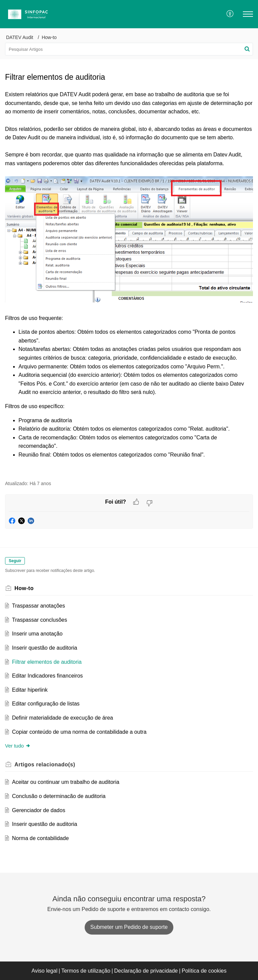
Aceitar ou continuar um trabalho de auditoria (66, 782)
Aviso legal (45, 971)
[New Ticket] (129, 927)
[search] (129, 49)
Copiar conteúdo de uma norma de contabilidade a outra (79, 732)
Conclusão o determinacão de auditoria (59, 796)
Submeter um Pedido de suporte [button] (129, 927)
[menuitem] (230, 14)
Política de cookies (204, 971)
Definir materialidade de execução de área (63, 718)
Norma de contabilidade (40, 838)
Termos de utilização (86, 971)
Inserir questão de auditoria (45, 648)
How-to (49, 37)
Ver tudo (18, 746)
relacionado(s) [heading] (45, 765)
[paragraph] (129, 282)
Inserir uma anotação (37, 634)
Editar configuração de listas (46, 704)
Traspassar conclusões (40, 620)
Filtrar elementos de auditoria (47, 662)
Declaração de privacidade (146, 971)
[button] (230, 14)
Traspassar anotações (39, 606)
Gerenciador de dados (39, 810)
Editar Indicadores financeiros (48, 676)
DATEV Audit (20, 37)
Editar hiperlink (30, 690)
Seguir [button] (15, 561)
